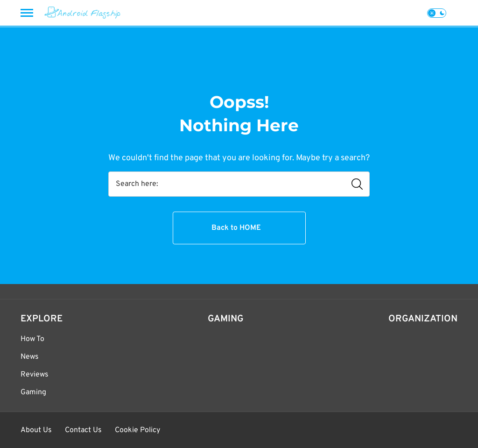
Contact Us (83, 430)
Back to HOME (236, 228)
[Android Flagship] (83, 13)
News (30, 357)
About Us (36, 430)
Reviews (35, 375)
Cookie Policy (137, 430)
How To (32, 339)
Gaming (33, 392)
